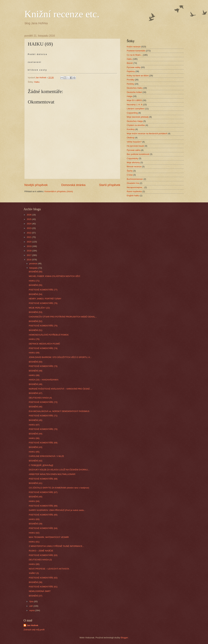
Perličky (130, 84)
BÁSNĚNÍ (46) (36, 407)
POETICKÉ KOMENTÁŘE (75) (43, 326)
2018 (29, 251)
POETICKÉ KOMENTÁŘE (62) (43, 578)
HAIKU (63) (34, 519)
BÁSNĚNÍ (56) (36, 272)
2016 (29, 260)
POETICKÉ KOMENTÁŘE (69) (43, 443)
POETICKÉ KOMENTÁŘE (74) (43, 348)
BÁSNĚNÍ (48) (36, 384)
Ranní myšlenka (134, 191)
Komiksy (131, 129)
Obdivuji (131, 138)
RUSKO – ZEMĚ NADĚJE (41, 551)
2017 (29, 255)
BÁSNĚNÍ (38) (36, 582)
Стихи (130, 175)
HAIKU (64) (34, 501)
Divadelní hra (133, 183)
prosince (33, 264)
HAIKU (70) (34, 339)
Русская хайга (134, 150)
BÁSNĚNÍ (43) (36, 447)
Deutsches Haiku (135, 88)
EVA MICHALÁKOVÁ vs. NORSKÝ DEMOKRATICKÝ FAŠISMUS (59, 411)
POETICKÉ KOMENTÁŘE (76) (43, 303)
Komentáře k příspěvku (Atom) (59, 191)
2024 (29, 224)
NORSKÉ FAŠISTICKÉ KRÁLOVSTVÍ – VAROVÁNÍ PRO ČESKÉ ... (60, 389)
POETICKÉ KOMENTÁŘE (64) (43, 528)
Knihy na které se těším (138, 76)
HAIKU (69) (34, 353)
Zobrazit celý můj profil (34, 630)
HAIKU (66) (34, 438)
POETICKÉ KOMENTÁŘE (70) (43, 429)
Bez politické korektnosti (138, 154)
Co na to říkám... (134, 55)
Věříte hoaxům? (134, 142)
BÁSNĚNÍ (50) (36, 362)
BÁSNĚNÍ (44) (36, 434)
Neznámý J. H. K (135, 105)
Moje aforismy (133, 162)
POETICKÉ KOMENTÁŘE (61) (43, 587)
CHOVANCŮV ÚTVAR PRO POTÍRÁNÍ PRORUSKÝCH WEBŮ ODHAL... (63, 317)
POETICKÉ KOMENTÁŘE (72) (43, 402)
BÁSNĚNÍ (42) (36, 461)
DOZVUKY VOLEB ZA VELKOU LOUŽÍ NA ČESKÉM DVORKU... (59, 470)
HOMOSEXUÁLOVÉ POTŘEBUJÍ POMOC (49, 335)
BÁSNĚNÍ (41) (36, 483)
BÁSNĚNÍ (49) (36, 371)
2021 (29, 237)
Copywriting (132, 113)
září (31, 606)
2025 (29, 219)
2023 (29, 228)
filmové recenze (134, 167)
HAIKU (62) (34, 533)
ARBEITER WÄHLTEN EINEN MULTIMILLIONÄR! (52, 474)
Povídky (130, 80)
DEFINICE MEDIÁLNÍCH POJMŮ (44, 344)
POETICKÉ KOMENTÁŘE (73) (43, 366)
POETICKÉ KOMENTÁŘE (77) (43, 290)
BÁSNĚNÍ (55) (36, 285)
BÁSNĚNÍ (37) (36, 596)
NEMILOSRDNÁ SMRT (40, 591)
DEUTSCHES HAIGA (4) (40, 398)
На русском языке (135, 146)
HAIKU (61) (34, 542)
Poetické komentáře (136, 51)
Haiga (130, 96)
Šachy (130, 171)
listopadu (34, 268)
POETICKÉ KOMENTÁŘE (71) (43, 416)
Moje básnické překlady (138, 117)
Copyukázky (132, 158)
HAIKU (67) (34, 425)
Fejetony (131, 71)
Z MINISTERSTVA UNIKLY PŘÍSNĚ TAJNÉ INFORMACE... (56, 546)
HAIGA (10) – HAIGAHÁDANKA (44, 380)
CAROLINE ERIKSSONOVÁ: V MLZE (46, 456)
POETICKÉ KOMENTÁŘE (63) (43, 555)
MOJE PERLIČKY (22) (39, 308)
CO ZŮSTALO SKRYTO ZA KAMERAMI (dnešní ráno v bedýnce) (59, 488)
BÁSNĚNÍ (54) (36, 294)
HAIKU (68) (34, 375)
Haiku (37, 82)
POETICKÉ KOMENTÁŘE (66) (43, 506)
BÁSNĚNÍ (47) (36, 393)
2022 (29, 233)
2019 (29, 246)
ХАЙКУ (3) (34, 573)
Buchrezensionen (135, 179)
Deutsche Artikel (134, 92)
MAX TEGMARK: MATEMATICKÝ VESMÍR (49, 537)
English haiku (133, 195)
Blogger (124, 638)
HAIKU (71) (34, 281)
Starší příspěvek (110, 185)
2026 (29, 215)
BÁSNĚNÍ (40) (36, 497)
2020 (29, 242)
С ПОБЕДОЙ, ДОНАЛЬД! (41, 465)
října (32, 601)
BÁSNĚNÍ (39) (36, 524)
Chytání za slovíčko (136, 125)
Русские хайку (134, 67)
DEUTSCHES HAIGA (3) (40, 560)
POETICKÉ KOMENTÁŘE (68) (43, 479)
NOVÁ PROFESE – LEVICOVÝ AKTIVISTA (49, 569)
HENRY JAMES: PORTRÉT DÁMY (45, 299)
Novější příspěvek (36, 185)
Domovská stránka (73, 185)
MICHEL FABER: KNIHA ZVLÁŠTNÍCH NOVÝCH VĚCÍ (54, 276)
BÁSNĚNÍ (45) (36, 420)
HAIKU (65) (34, 452)
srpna (32, 610)
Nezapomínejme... (135, 187)
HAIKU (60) (34, 564)
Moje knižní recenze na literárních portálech (147, 134)
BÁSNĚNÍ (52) (36, 321)
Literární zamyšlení (136, 109)
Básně (130, 63)
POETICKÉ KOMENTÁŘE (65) (43, 515)
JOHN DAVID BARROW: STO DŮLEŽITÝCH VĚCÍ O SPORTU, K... (60, 357)
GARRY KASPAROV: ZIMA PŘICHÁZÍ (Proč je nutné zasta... (57, 510)
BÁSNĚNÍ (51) (36, 330)
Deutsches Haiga (135, 121)
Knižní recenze (134, 47)
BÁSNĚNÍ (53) (36, 312)
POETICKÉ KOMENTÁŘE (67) (43, 492)
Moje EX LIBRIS (134, 100)
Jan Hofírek (32, 625)
